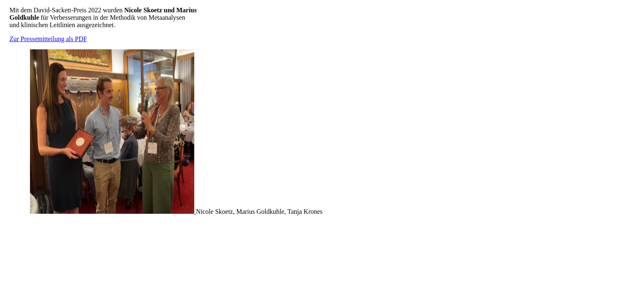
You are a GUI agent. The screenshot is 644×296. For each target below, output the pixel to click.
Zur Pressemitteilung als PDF (48, 39)
